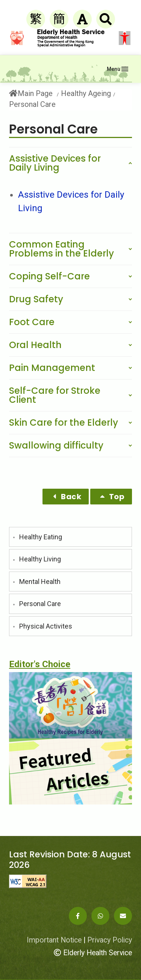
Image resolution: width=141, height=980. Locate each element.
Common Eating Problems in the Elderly (61, 249)
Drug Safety (36, 299)
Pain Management (52, 368)
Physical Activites (46, 626)
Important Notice (54, 940)
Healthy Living (40, 559)
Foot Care (32, 322)
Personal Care (40, 604)
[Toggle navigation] (117, 69)
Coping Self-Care (49, 276)
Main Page (31, 94)
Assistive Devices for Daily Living (55, 163)
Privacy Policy (110, 940)
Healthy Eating (41, 537)
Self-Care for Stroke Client (55, 395)
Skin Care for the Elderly (64, 422)
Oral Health (35, 345)
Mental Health (40, 582)
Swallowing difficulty (56, 445)
